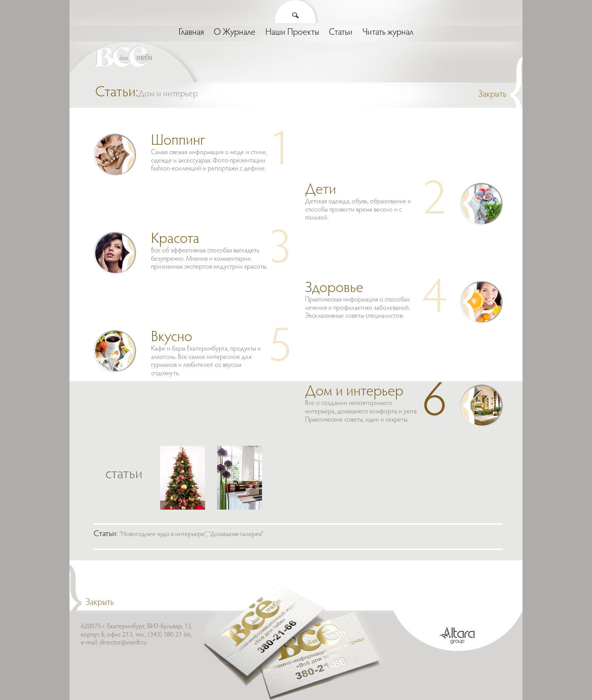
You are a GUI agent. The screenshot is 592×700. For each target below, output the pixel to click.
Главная (191, 32)
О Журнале (235, 32)
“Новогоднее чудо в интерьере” (163, 535)
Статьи (341, 32)
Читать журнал (388, 32)
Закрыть (492, 94)
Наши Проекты (292, 32)
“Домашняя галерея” (236, 535)
